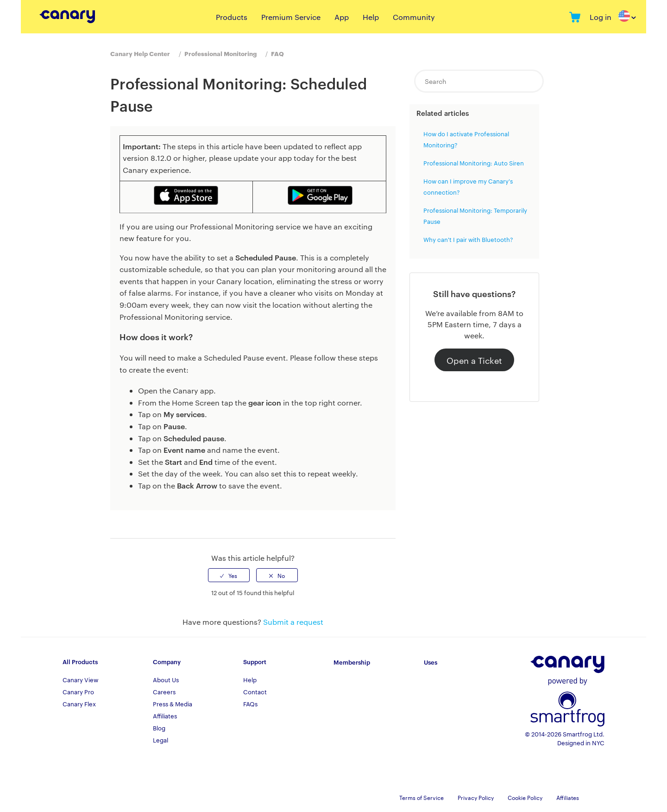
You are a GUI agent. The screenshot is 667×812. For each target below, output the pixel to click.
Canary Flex (79, 704)
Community (414, 17)
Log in (601, 17)
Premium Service (291, 17)
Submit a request (293, 622)
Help (371, 17)
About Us (166, 679)
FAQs (250, 704)
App (342, 17)
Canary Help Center (140, 53)
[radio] (229, 575)
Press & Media (173, 704)
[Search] (479, 81)
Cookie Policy (525, 797)
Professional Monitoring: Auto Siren (474, 163)
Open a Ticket (474, 360)
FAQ (277, 53)
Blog (159, 728)
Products (232, 17)
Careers (164, 691)
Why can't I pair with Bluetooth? (468, 239)
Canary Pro (78, 691)
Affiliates (165, 716)
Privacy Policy (476, 797)
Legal (160, 740)
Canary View (80, 679)
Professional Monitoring (220, 53)
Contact (255, 691)
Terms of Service (422, 797)
